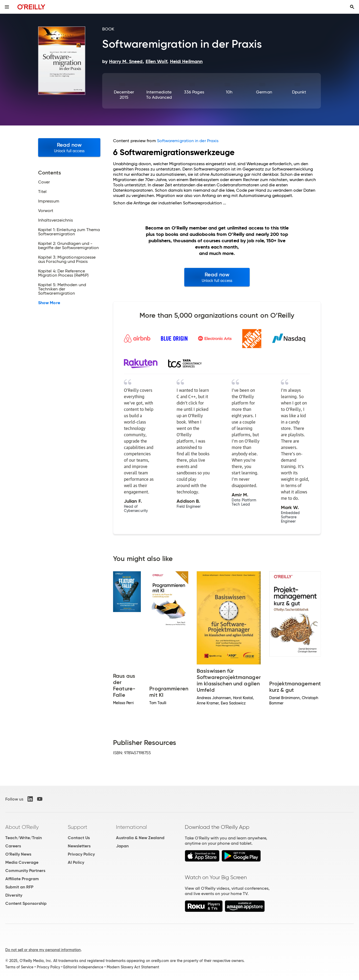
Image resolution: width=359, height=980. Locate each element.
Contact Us (79, 838)
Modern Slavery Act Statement (133, 967)
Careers (13, 846)
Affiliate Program (22, 879)
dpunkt (299, 92)
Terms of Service (19, 967)
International (131, 827)
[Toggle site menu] (7, 7)
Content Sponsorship (26, 903)
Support (78, 827)
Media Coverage (22, 862)
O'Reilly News (18, 854)
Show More (49, 303)
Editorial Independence (83, 967)
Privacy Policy (81, 854)
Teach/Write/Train (24, 838)
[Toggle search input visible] (352, 7)
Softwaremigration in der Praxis (188, 141)
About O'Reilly (22, 827)
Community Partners (25, 871)
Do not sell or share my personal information (43, 950)
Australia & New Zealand (140, 838)
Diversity (14, 895)
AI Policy (76, 862)
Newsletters (79, 846)
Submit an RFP (19, 887)
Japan (122, 846)
